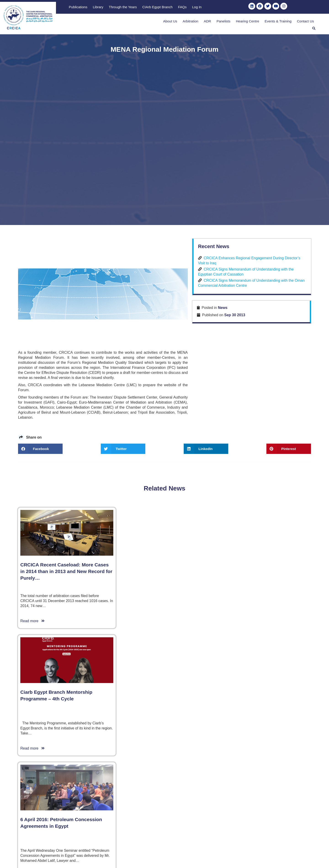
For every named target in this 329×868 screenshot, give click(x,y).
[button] (314, 22)
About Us (159, 23)
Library (171, 7)
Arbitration (180, 23)
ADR (196, 23)
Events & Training (267, 23)
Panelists (213, 23)
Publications (151, 7)
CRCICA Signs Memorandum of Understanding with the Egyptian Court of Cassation (272, 439)
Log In (270, 7)
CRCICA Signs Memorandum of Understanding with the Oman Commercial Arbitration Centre (270, 455)
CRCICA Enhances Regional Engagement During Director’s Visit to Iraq (272, 422)
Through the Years (196, 7)
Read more (32, 765)
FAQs (255, 7)
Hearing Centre (237, 23)
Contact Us (295, 23)
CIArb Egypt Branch (230, 7)
